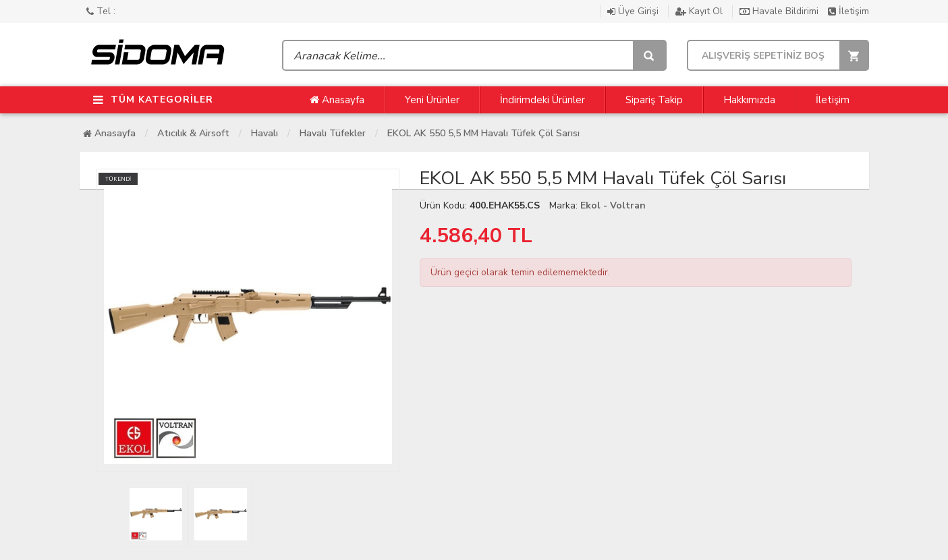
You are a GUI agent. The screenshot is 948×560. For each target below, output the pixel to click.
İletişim (848, 11)
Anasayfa (337, 100)
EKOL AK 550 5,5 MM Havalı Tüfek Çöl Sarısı (483, 133)
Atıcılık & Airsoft (193, 133)
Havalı (264, 133)
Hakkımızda (749, 100)
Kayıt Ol (700, 11)
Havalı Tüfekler (333, 133)
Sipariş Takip (654, 100)
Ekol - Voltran (613, 205)
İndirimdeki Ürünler (542, 100)
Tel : (101, 11)
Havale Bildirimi (780, 11)
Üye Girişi (634, 11)
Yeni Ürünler (432, 100)
